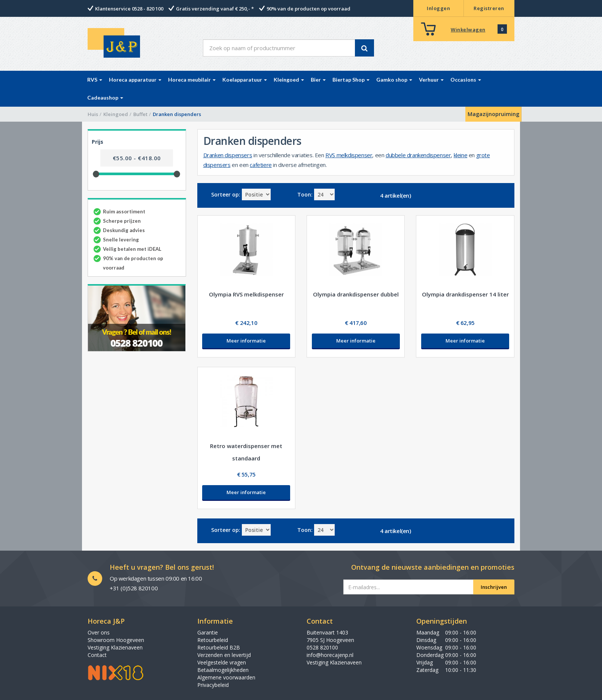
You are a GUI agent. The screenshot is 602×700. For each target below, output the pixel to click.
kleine (461, 155)
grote (483, 155)
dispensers (217, 165)
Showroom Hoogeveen (116, 640)
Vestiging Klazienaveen (115, 647)
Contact (97, 655)
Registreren (489, 8)
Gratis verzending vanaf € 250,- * (215, 9)
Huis (93, 114)
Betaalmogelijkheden (223, 670)
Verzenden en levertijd (224, 655)
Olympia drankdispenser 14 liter (465, 294)
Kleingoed (116, 114)
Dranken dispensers (228, 155)
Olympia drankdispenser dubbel (356, 294)
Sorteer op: (226, 194)
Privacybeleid (213, 685)
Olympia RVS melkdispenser (246, 294)
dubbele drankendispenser (418, 155)
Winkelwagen (468, 30)
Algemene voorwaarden (226, 677)
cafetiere (261, 165)
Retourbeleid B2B (219, 647)
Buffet (140, 114)
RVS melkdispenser (349, 155)
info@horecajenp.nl (330, 655)
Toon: (305, 194)
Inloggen (438, 8)
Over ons (99, 632)
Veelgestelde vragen (222, 662)
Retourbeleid (213, 640)
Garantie (208, 632)
